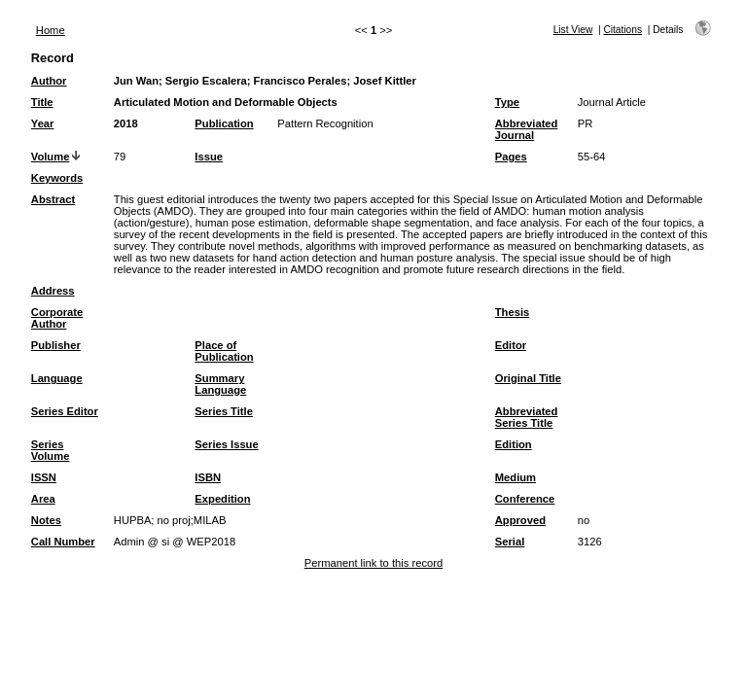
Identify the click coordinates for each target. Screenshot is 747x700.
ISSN (44, 477)
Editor (511, 345)
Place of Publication (224, 351)
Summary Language (220, 384)
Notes (46, 520)
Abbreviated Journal (527, 129)
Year (43, 123)
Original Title (528, 378)
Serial (510, 542)
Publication (224, 123)
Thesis (512, 312)
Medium (516, 477)
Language (57, 378)
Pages (511, 157)
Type (507, 102)
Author (49, 81)
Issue (209, 157)
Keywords (57, 178)
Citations (622, 30)
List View (573, 30)
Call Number (63, 542)
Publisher (56, 345)
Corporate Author (57, 318)
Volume (51, 157)
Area (43, 499)
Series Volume (51, 450)
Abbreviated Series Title (527, 417)
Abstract (53, 199)
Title (42, 102)
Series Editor (65, 411)
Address (53, 291)
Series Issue (226, 444)
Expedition (222, 499)
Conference (525, 499)
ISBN (208, 477)
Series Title (224, 411)
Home (51, 30)
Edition (514, 444)
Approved (520, 520)
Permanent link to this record (373, 563)
